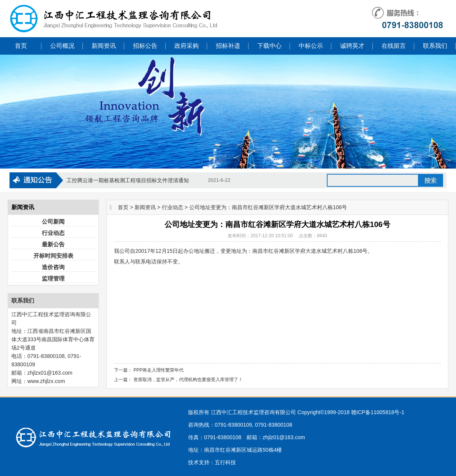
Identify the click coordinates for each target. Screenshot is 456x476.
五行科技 (225, 462)
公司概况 (62, 46)
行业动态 (53, 233)
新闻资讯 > (147, 207)
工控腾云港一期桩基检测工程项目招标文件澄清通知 (128, 180)
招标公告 (145, 46)
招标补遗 (228, 46)
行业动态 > (175, 207)
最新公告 (53, 244)
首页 (21, 46)
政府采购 (187, 46)
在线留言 (394, 46)
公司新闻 (53, 221)
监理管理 (53, 278)
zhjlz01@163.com (284, 437)
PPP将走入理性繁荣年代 (158, 370)
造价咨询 (53, 267)
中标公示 (311, 46)
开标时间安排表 (53, 256)
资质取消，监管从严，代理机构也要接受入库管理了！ (188, 380)
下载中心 (269, 46)
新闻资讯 (104, 46)
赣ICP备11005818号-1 (378, 412)
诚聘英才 (352, 46)
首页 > (125, 207)
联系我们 (435, 46)
